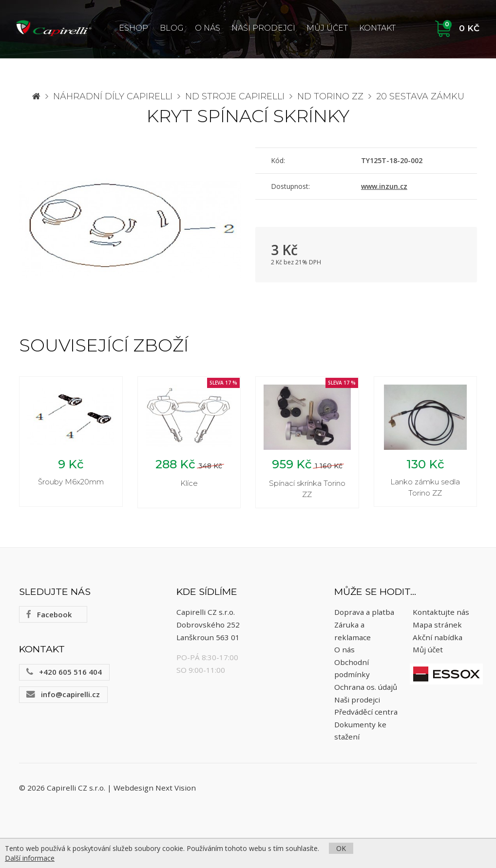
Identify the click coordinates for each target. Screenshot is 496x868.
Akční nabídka (438, 637)
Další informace (30, 858)
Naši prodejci (263, 28)
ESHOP (134, 28)
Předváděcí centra (366, 712)
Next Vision (176, 788)
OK (341, 848)
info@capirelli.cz (63, 694)
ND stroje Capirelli (235, 96)
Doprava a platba (364, 612)
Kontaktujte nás (441, 612)
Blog (172, 28)
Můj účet (327, 28)
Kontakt (377, 28)
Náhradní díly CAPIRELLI (113, 96)
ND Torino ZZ (330, 96)
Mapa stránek (437, 625)
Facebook (49, 614)
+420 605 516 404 (64, 672)
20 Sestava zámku (420, 96)
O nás (208, 28)
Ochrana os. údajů (366, 687)
